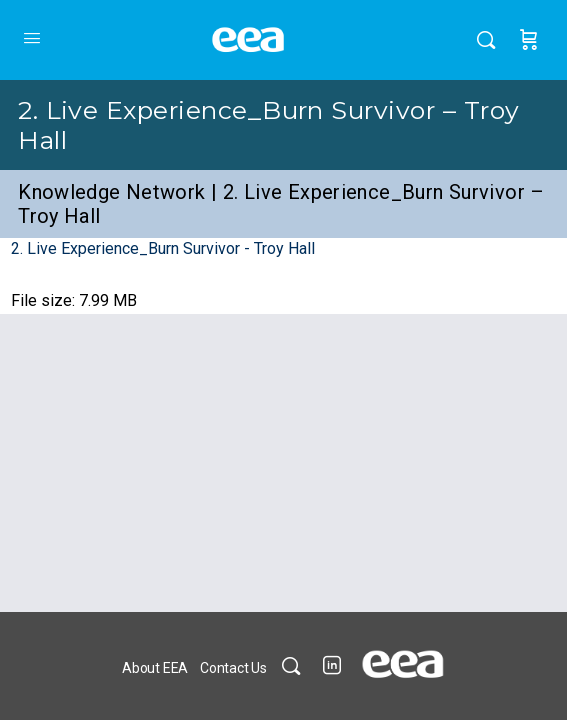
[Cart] (529, 40)
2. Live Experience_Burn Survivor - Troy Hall (163, 248)
